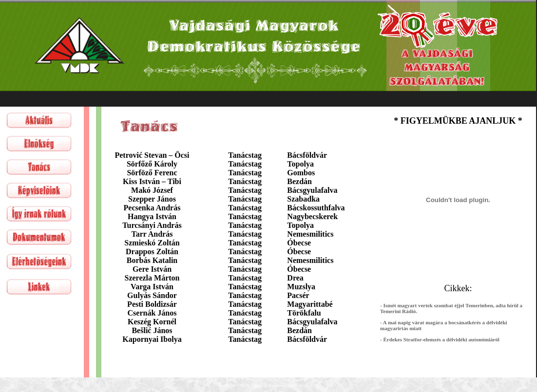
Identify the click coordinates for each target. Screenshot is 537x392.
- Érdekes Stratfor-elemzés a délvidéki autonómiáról (440, 339)
